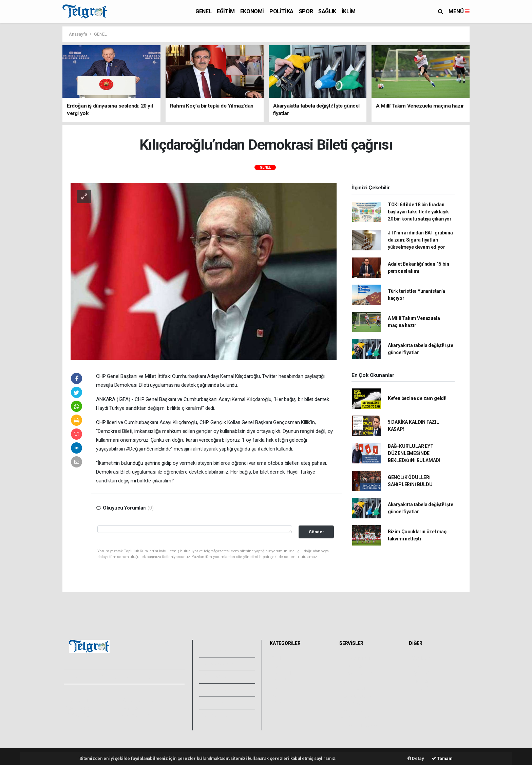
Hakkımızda (78, 701)
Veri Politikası (80, 715)
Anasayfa (78, 34)
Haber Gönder (136, 715)
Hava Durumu (356, 658)
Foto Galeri (219, 651)
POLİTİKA (281, 11)
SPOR (306, 11)
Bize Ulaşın (218, 715)
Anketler (420, 666)
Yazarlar (215, 676)
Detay (416, 758)
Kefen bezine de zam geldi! (417, 398)
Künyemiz (217, 703)
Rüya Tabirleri (425, 681)
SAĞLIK (327, 11)
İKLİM (349, 11)
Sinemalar (352, 703)
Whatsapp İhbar (138, 708)
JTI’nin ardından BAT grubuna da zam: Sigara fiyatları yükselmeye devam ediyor (420, 240)
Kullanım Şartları (139, 701)
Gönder (316, 532)
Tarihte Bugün (356, 696)
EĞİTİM (226, 11)
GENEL (203, 11)
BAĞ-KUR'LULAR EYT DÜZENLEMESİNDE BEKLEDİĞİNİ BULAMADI (414, 453)
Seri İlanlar (352, 711)
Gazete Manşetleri (360, 726)
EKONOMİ (252, 11)
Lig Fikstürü (353, 688)
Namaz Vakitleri (358, 673)
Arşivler (215, 690)
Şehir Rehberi (355, 718)
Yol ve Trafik (354, 666)
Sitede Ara (422, 658)
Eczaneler (352, 681)
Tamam (442, 758)
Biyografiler (423, 673)
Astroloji (419, 688)
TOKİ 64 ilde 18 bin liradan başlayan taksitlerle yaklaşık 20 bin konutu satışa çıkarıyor (420, 212)
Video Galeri (220, 664)
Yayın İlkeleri (79, 708)
